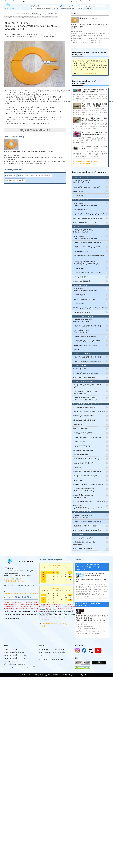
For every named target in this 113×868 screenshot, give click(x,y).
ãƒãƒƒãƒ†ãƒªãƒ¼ (79, 442)
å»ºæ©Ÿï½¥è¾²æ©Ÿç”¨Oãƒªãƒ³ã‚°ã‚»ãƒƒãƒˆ (87, 437)
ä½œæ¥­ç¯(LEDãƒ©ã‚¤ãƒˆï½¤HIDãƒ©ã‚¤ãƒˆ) (88, 485)
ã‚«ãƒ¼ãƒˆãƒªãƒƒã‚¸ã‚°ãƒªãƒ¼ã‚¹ (83, 450)
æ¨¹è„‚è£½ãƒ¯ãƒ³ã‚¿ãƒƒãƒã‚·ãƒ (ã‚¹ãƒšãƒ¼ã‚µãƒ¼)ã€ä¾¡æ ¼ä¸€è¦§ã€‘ (28, 152)
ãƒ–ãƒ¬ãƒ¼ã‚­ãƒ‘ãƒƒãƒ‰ (81, 277)
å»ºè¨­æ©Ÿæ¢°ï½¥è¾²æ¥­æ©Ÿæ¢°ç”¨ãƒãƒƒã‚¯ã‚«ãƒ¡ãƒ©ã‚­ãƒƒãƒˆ (84, 490)
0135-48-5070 (14, 619)
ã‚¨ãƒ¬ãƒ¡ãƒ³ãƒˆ (78, 424)
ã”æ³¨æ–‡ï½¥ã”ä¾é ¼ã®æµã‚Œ (52, 649)
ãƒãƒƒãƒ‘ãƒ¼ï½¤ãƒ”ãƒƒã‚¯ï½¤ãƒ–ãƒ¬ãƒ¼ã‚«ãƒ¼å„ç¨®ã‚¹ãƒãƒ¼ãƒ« (85, 399)
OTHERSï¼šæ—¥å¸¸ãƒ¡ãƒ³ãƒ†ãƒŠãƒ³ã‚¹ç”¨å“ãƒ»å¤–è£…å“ (88, 507)
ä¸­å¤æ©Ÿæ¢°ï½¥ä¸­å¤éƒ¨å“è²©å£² (15, 655)
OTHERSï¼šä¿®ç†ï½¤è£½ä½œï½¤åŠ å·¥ (87, 530)
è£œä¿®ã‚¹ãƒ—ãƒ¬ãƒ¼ (80, 454)
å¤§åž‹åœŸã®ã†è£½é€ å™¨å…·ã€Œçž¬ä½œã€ (84, 543)
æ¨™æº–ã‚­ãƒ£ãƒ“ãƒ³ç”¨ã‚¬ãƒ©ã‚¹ (84, 416)
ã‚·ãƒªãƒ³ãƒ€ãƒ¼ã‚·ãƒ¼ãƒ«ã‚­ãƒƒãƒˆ (84, 420)
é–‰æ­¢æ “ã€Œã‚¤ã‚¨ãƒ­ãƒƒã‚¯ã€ (84, 463)
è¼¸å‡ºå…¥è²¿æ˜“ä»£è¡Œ (12, 667)
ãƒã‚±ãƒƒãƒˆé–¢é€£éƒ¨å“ (50, 17)
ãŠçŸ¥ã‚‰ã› (44, 659)
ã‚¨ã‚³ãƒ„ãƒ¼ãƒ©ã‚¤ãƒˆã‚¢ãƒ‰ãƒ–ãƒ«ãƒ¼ (86, 459)
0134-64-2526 (14, 615)
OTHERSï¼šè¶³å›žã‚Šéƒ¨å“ (82, 281)
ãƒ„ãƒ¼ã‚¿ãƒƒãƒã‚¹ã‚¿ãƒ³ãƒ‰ (83, 538)
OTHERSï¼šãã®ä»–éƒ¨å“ (83, 548)
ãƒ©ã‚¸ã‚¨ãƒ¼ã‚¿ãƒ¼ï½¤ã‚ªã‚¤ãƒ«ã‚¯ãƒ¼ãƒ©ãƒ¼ (89, 412)
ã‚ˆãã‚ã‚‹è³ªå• (45, 652)
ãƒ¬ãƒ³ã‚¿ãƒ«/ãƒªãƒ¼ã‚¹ (11, 661)
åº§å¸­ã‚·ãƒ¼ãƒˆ (78, 480)
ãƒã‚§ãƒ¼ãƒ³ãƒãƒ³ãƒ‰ (81, 312)
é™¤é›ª (54, 8)
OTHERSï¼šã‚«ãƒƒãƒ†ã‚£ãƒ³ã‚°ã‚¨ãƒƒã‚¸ (86, 222)
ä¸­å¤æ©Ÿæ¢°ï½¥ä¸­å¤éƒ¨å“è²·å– (15, 658)
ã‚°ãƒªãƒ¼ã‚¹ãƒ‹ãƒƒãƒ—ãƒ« (82, 446)
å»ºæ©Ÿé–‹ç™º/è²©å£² (11, 649)
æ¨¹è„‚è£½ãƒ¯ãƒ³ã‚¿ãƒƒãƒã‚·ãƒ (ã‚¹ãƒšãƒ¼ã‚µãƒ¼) (42, 14)
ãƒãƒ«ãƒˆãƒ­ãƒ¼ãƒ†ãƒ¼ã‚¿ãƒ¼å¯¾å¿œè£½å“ (92, 6)
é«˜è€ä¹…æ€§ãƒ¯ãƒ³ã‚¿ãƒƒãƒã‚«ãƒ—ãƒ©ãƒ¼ (89, 501)
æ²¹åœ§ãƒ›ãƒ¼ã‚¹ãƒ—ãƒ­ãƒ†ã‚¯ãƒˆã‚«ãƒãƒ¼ (88, 472)
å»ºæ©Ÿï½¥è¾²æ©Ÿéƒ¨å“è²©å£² (16, 14)
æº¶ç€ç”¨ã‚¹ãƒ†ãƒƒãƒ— (81, 429)
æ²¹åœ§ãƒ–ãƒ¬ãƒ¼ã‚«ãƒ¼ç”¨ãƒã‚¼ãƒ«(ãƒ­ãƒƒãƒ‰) (87, 386)
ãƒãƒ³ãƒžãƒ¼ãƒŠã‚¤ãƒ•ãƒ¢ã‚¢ (66, 8)
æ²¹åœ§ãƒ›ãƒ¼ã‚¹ (79, 467)
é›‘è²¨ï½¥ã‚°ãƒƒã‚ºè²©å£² (29, 667)
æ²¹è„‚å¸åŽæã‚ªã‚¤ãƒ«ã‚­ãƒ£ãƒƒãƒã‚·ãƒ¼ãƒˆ (83, 496)
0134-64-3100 (32, 615)
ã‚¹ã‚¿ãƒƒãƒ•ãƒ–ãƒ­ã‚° (57, 659)
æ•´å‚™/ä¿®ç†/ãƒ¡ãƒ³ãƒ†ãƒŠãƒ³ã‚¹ (15, 664)
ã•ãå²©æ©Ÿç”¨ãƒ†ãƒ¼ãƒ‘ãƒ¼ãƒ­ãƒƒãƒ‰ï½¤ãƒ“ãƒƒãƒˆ (85, 392)
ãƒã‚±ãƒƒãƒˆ (79, 8)
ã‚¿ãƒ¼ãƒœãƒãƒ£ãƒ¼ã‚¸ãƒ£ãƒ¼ (84, 407)
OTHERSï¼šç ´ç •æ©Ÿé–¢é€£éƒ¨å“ (85, 377)
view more (87, 8)
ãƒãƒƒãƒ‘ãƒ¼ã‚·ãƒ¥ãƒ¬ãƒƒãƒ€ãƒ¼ (41, 8)
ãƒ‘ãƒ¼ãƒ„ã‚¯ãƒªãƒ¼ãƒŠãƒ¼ (82, 433)
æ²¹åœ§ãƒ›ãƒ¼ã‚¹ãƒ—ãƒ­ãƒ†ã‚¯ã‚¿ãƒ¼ (85, 476)
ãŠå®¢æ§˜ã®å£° (59, 652)
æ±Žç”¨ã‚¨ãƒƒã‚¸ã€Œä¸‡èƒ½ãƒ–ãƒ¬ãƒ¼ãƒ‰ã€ (88, 218)
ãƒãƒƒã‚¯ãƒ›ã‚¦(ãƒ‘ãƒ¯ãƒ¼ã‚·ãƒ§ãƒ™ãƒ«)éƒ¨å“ (27, 17)
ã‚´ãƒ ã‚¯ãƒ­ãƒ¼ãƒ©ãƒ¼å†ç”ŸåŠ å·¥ (85, 526)
